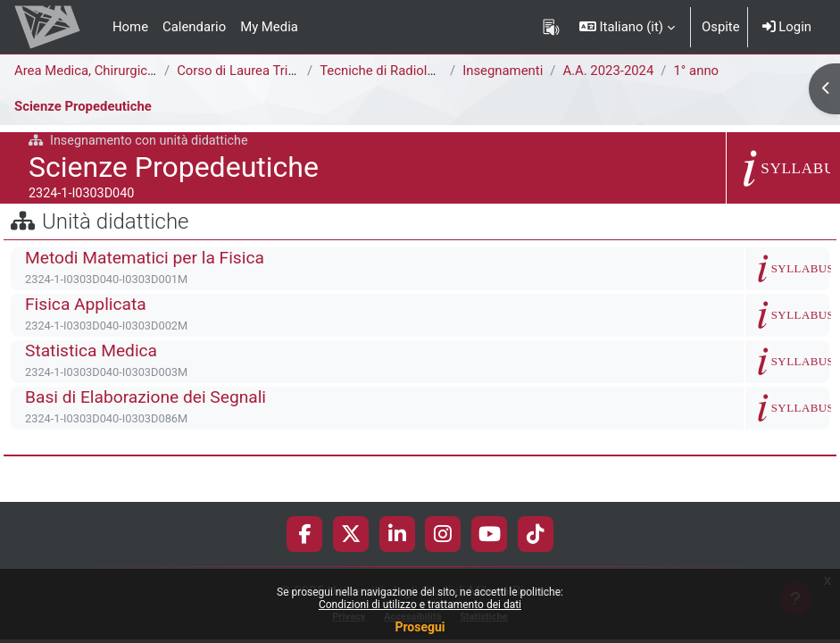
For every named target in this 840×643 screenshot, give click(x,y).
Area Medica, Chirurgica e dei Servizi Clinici (141, 71)
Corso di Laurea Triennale (252, 71)
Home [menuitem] (130, 27)
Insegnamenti (503, 71)
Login (787, 27)
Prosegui (420, 627)
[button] (627, 27)
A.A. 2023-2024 (608, 71)
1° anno (696, 71)
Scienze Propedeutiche (83, 106)
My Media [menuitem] (269, 27)
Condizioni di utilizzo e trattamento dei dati (420, 605)
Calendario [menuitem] (194, 27)
